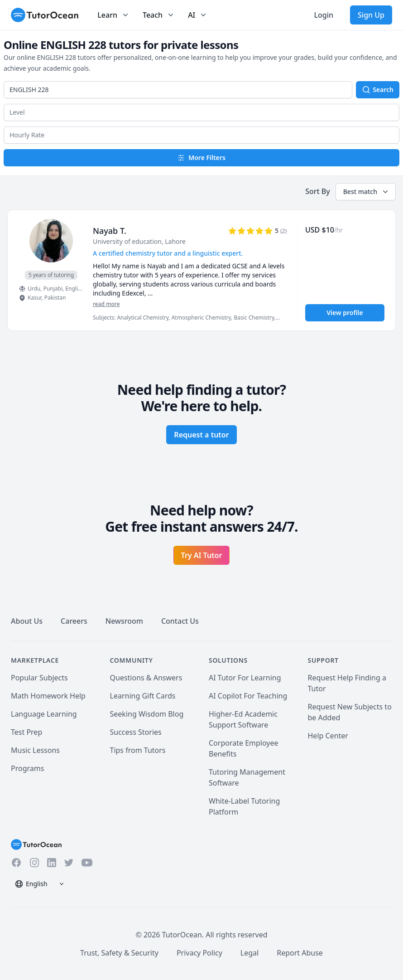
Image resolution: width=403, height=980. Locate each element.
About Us (27, 621)
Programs (27, 768)
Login (324, 15)
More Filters (201, 158)
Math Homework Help (48, 696)
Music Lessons (35, 750)
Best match (367, 192)
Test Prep (26, 732)
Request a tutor (201, 435)
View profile (345, 313)
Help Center (328, 736)
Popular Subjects (39, 678)
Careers (74, 621)
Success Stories (136, 732)
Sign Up (371, 15)
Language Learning (44, 714)
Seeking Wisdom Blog (147, 714)
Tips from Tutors (138, 750)
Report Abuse (300, 953)
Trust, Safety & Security (119, 953)
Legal (249, 953)
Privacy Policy (199, 953)
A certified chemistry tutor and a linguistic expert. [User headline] (168, 253)
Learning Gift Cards (143, 696)
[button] (201, 112)
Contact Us (180, 621)
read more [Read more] (106, 304)
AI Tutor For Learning (245, 678)
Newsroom (124, 621)
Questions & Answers (146, 678)
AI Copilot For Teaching (248, 696)
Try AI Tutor (202, 555)
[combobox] (178, 90)
